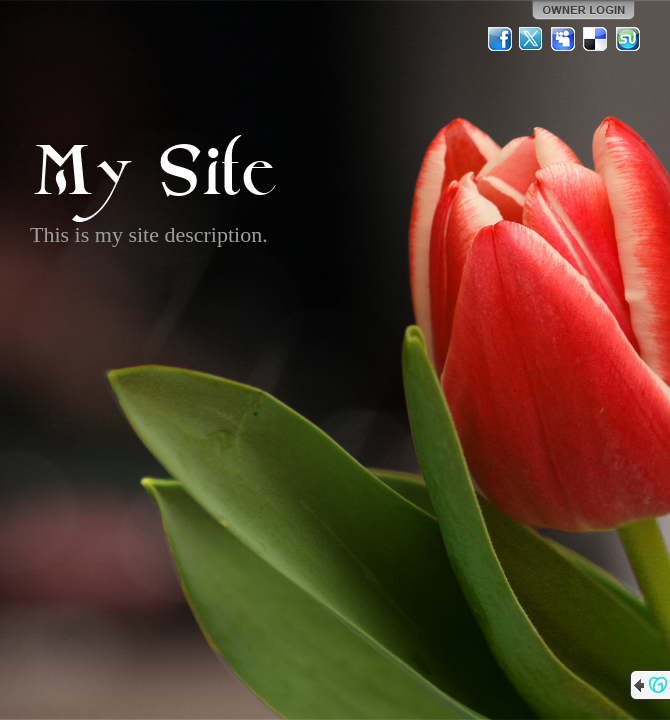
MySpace (564, 39)
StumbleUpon (628, 39)
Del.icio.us (596, 39)
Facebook (500, 39)
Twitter (532, 39)
